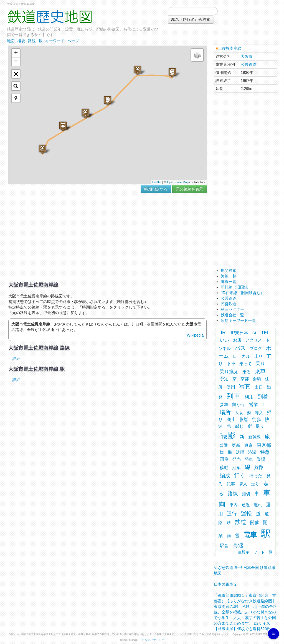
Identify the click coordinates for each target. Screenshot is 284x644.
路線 (32, 41)
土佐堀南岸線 (230, 48)
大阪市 (247, 56)
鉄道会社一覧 (232, 315)
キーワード (55, 41)
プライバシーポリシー (151, 640)
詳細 (16, 359)
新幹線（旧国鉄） (236, 287)
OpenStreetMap (178, 182)
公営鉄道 (248, 64)
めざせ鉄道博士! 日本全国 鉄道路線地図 (245, 569)
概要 (21, 41)
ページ (73, 41)
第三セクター (232, 309)
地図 (11, 41)
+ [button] (16, 53)
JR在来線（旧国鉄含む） (243, 293)
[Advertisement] (107, 238)
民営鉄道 (229, 304)
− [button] (16, 62)
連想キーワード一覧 (238, 320)
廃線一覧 (229, 282)
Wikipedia (195, 335)
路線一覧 (229, 276)
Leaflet (157, 182)
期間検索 (229, 270)
